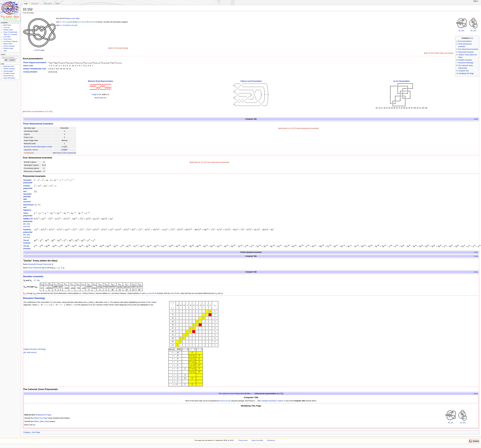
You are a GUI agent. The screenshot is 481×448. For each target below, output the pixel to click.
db (29, 197)
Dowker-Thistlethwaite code (35, 69)
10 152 (62, 25)
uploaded (149, 293)
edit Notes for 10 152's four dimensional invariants (209, 162)
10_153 (473, 31)
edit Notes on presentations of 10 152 (38, 111)
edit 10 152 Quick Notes (118, 48)
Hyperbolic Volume (31, 150)
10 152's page (65, 22)
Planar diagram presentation (35, 63)
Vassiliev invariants (33, 276)
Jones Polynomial (35, 268)
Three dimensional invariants (38, 124)
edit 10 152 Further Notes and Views (439, 53)
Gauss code (28, 66)
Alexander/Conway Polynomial (40, 264)
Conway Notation (30, 72)
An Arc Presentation (402, 81)
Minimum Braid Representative (100, 81)
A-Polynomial (29, 153)
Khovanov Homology (34, 298)
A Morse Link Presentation (251, 81)
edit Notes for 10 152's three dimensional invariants (299, 128)
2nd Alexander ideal (27, 194)
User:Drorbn (175, 293)
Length (94, 95)
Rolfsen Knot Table (72, 18)
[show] (476, 119)
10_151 (461, 31)
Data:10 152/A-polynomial (66, 153)
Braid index (99, 98)
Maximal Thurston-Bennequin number (38, 147)
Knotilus (72, 25)
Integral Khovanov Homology (35, 349)
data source (31, 352)
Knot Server (82, 22)
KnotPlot (37, 50)
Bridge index (29, 137)
